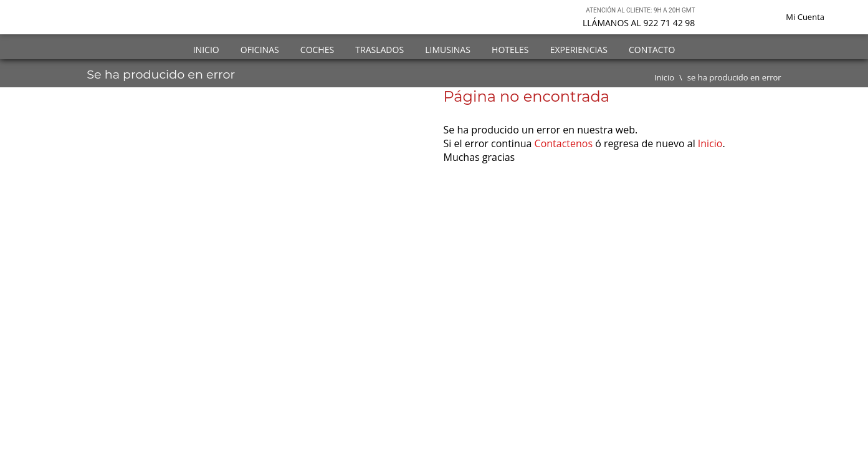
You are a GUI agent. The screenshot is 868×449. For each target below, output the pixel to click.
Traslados (379, 50)
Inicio (206, 50)
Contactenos (564, 143)
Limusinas (448, 50)
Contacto (652, 50)
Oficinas (260, 50)
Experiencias (579, 50)
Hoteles (510, 50)
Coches (317, 50)
